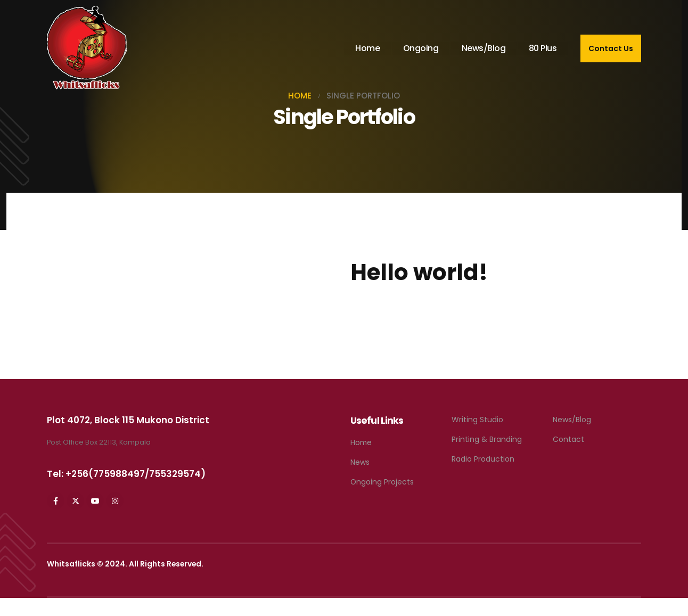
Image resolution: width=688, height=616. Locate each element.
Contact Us (611, 48)
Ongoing (421, 48)
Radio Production (483, 459)
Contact (568, 439)
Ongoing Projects (382, 482)
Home (367, 48)
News (360, 462)
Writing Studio (477, 420)
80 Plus (543, 48)
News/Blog (484, 48)
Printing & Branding (487, 439)
